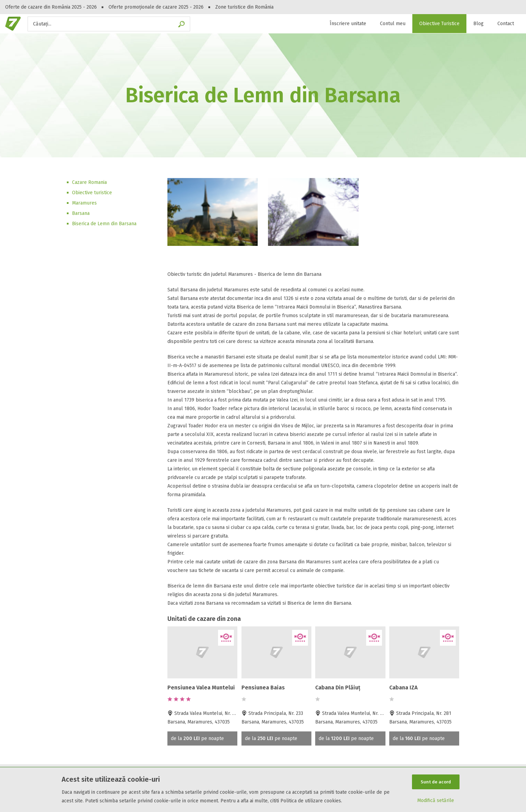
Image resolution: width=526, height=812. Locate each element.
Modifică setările (436, 800)
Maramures (84, 203)
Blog (478, 24)
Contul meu (393, 24)
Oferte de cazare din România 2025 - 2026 (51, 7)
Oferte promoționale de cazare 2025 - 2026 (156, 7)
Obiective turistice (92, 193)
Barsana (81, 213)
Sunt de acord (436, 782)
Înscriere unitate (348, 24)
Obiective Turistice (439, 24)
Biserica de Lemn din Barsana (104, 224)
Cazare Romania (89, 182)
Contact (506, 24)
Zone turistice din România (244, 7)
